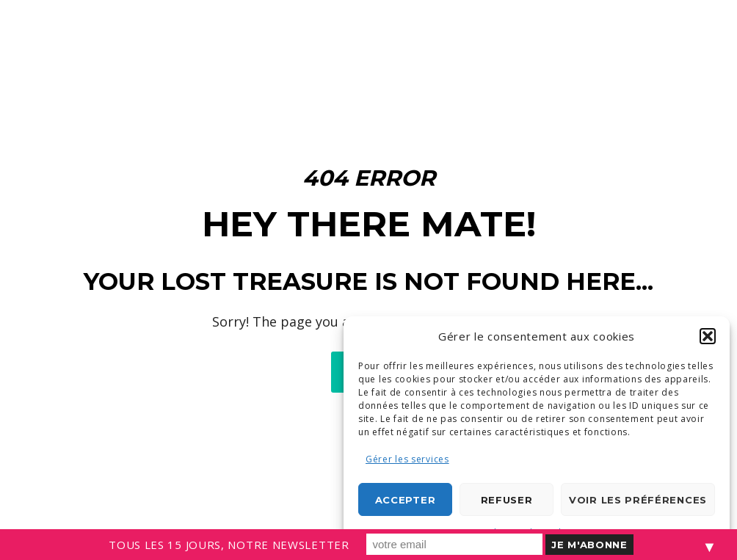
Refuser (507, 500)
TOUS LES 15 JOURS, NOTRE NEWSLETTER (229, 545)
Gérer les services (407, 459)
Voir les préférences (638, 500)
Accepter (406, 500)
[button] (708, 336)
